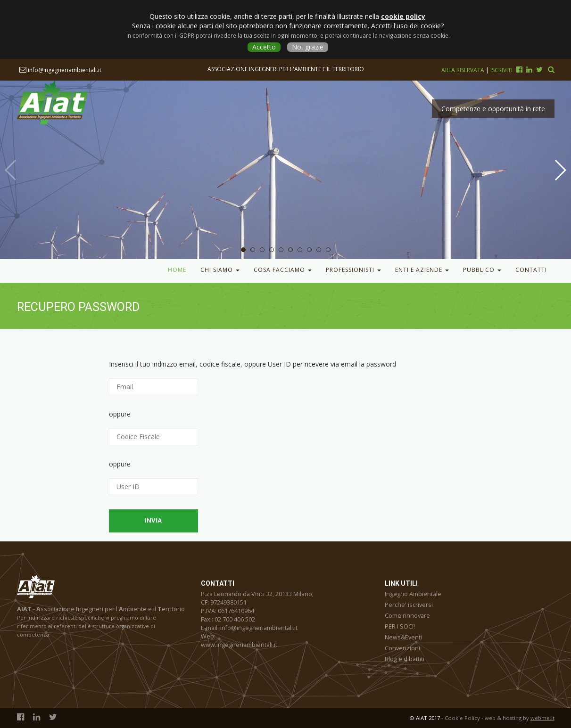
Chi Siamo (220, 270)
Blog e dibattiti (405, 659)
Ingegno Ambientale (413, 594)
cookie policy (403, 16)
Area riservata (463, 70)
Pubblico (482, 270)
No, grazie (308, 47)
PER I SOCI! (400, 626)
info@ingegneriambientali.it (60, 70)
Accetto (264, 47)
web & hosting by (520, 718)
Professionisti (353, 270)
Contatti (531, 270)
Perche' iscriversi (409, 605)
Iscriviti (501, 70)
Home (177, 270)
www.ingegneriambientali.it (239, 645)
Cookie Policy (462, 718)
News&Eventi (403, 637)
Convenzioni (402, 648)
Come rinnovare (407, 616)
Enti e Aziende (422, 270)
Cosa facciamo (283, 270)
